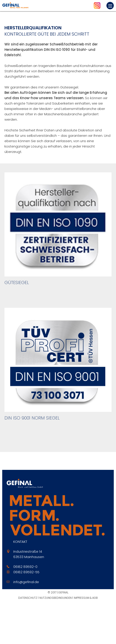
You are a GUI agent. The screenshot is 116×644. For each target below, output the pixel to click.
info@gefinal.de (26, 582)
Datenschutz (28, 598)
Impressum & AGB (86, 598)
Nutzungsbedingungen (56, 598)
